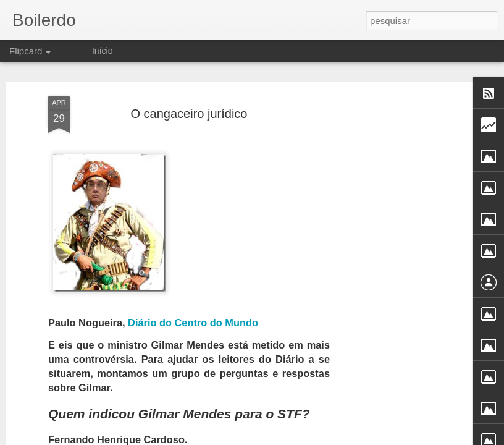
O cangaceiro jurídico (189, 114)
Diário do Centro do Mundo (193, 323)
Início (102, 51)
